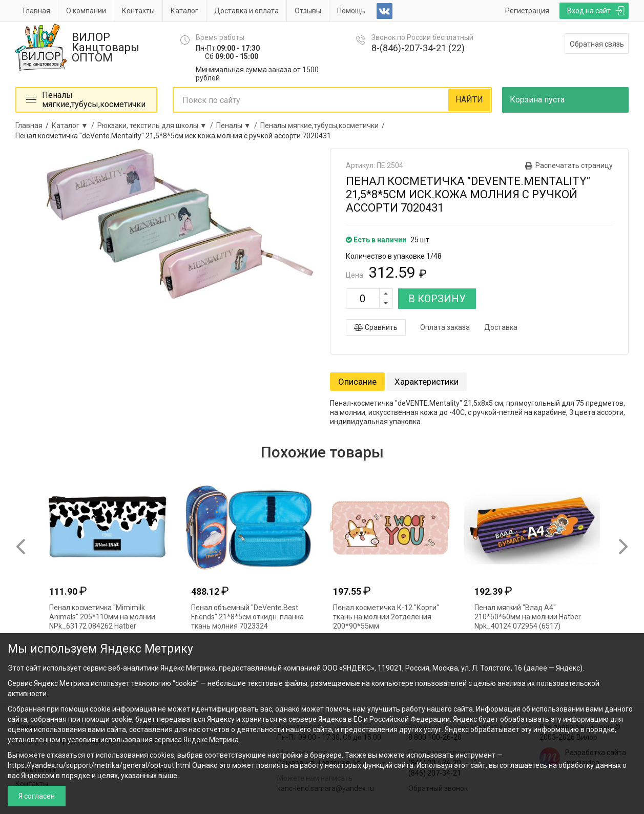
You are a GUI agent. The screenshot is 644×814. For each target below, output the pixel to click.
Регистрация (527, 11)
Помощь (351, 11)
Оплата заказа (445, 327)
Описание (357, 382)
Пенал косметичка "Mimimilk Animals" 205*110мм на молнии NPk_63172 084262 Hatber (102, 617)
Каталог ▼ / (75, 126)
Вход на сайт (589, 11)
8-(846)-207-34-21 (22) (418, 48)
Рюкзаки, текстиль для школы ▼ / (157, 126)
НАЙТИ (469, 100)
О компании (86, 11)
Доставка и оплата (246, 11)
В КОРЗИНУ (437, 299)
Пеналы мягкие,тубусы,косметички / (324, 126)
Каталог (184, 11)
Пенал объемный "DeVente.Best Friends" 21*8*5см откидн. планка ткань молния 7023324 (247, 617)
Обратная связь (597, 44)
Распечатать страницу (574, 165)
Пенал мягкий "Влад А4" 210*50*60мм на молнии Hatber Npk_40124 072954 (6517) (528, 617)
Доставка (501, 327)
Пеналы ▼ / (238, 126)
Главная (37, 11)
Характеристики (427, 382)
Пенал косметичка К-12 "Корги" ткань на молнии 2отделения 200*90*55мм (386, 617)
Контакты (138, 11)
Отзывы (308, 11)
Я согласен (37, 796)
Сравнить (376, 327)
